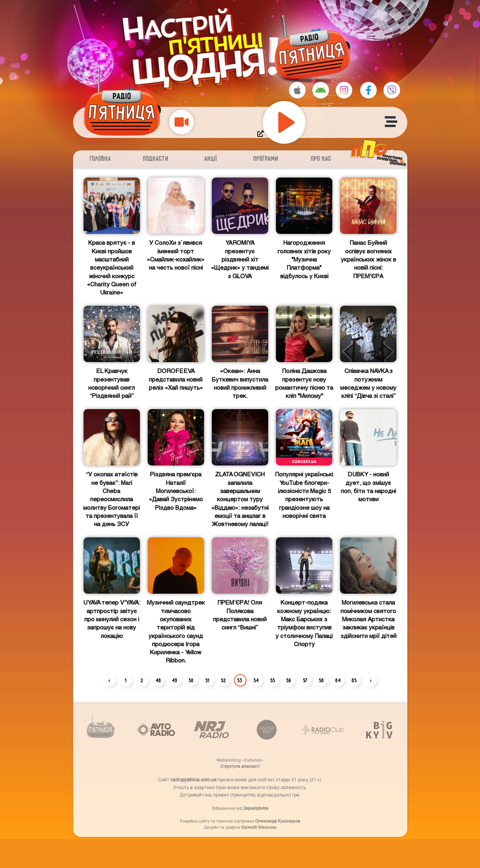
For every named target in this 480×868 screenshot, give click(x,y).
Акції (211, 159)
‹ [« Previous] (109, 681)
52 (224, 681)
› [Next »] (371, 681)
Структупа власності (240, 766)
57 (305, 681)
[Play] (284, 122)
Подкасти (156, 159)
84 (338, 681)
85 (354, 681)
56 (289, 681)
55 (273, 681)
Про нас (321, 159)
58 (322, 681)
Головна (100, 159)
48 (159, 681)
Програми (266, 159)
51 (208, 681)
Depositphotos (256, 808)
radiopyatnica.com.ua (194, 779)
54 (256, 681)
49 (175, 681)
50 (191, 681)
